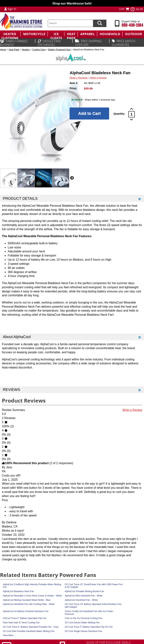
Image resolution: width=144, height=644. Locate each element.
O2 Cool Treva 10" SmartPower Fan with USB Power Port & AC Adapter (94, 586)
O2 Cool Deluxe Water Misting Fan (82, 623)
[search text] (70, 23)
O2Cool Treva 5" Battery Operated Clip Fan (25, 618)
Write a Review (98, 78)
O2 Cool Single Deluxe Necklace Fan (83, 631)
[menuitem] (10, 34)
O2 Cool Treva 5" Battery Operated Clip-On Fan (89, 627)
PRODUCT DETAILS (20, 198)
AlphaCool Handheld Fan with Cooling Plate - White (29, 604)
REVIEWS (11, 390)
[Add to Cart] (89, 114)
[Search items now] (100, 23)
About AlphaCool (17, 337)
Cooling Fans (39, 50)
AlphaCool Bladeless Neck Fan (18, 591)
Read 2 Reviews (79, 78)
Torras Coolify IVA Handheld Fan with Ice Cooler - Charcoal (90, 613)
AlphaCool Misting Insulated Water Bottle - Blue (27, 600)
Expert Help (131, 21)
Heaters (26, 50)
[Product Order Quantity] (132, 114)
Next (72, 178)
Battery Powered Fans (59, 50)
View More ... (9, 635)
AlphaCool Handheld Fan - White (81, 600)
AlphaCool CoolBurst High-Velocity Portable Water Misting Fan (32, 586)
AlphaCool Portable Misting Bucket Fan (85, 591)
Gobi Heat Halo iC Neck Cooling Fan (21, 623)
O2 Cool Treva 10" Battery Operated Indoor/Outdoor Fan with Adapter (93, 606)
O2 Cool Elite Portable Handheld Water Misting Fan (29, 631)
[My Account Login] (6, 9)
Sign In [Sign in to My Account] (12, 9)
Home (3, 50)
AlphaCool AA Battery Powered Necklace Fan (26, 611)
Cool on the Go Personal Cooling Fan (84, 618)
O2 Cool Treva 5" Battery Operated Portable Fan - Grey (31, 627)
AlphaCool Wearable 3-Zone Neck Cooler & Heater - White (32, 596)
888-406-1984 (132, 25)
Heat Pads (14, 50)
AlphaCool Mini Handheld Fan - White (84, 596)
